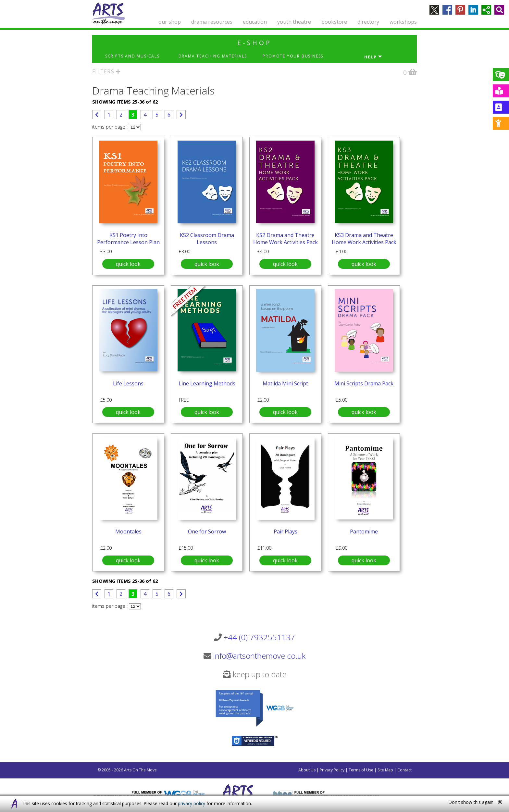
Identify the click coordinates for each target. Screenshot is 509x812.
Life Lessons (128, 383)
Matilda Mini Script (285, 383)
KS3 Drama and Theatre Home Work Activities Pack (364, 239)
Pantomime (364, 531)
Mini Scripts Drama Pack (364, 383)
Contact (404, 770)
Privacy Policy (332, 770)
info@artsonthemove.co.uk (259, 656)
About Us (307, 770)
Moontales (128, 531)
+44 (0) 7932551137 (259, 637)
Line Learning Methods (207, 383)
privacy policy (192, 803)
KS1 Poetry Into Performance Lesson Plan (128, 239)
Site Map (385, 770)
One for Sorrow (207, 531)
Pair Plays (286, 531)
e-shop (255, 43)
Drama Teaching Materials (213, 56)
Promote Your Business (293, 56)
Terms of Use (361, 770)
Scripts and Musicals (132, 56)
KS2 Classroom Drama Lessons (207, 239)
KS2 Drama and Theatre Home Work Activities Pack (286, 239)
